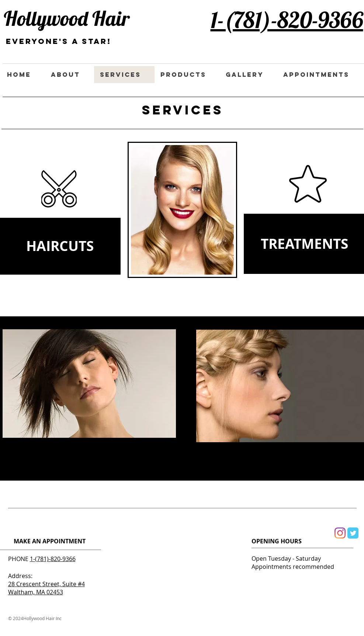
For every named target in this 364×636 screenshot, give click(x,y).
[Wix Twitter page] (353, 533)
